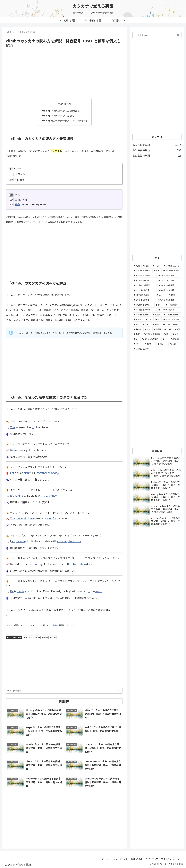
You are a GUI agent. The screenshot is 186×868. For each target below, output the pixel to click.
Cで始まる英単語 (32, 637)
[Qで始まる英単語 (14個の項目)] (151, 339)
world (99, 591)
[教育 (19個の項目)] (138, 334)
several (34, 564)
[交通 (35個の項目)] (146, 324)
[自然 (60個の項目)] (149, 319)
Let (12, 473)
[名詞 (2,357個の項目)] (137, 266)
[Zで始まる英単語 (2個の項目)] (157, 349)
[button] (119, 691)
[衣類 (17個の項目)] (176, 334)
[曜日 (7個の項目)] (162, 344)
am (13, 541)
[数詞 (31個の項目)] (156, 324)
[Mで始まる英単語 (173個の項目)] (169, 290)
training (21, 591)
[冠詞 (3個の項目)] (175, 344)
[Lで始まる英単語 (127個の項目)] (145, 300)
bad (48, 495)
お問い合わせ (137, 859)
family (65, 541)
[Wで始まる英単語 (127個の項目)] (169, 300)
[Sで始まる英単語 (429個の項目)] (172, 266)
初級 (17, 204)
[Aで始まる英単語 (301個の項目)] (172, 271)
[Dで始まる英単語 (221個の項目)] (169, 275)
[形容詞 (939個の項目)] (157, 266)
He (12, 591)
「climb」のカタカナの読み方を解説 (58, 115)
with (40, 495)
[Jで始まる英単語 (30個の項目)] (172, 324)
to (33, 427)
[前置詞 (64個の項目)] (157, 315)
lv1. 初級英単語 (14, 637)
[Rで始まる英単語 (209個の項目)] (145, 285)
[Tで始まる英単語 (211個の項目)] (169, 280)
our (21, 450)
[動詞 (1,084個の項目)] (147, 266)
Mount (28, 473)
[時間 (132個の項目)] (175, 295)
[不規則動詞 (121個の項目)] (173, 305)
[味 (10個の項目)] (138, 344)
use (16, 450)
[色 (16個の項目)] (137, 339)
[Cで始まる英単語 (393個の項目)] (142, 271)
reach (63, 564)
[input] (64, 691)
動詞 (45, 637)
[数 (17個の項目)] (167, 334)
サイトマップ (152, 859)
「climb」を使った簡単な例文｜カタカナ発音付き (64, 120)
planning (21, 541)
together (42, 473)
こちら (54, 625)
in (89, 591)
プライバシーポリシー (171, 859)
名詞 (53, 637)
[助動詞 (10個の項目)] (176, 339)
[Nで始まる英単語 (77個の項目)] (142, 315)
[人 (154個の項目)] (162, 295)
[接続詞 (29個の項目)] (138, 329)
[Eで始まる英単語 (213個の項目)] (145, 280)
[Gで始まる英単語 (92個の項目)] (169, 310)
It (11, 495)
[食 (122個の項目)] (159, 305)
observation (79, 564)
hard (17, 495)
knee (54, 495)
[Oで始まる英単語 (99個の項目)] (145, 310)
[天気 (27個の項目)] (148, 329)
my (59, 541)
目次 (60, 104)
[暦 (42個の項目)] (137, 324)
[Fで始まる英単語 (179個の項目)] (145, 290)
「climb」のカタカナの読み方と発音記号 (60, 110)
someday (53, 473)
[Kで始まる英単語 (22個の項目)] (172, 329)
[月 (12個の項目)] (165, 339)
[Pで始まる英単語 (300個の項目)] (145, 275)
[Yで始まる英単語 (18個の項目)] (153, 334)
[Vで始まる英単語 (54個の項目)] (172, 319)
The (12, 427)
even (49, 518)
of (48, 564)
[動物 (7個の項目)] (150, 344)
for (55, 518)
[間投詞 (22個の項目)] (158, 329)
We (12, 450)
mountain (22, 518)
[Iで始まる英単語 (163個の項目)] (144, 295)
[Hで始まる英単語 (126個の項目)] (143, 305)
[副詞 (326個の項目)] (157, 271)
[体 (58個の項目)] (158, 319)
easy (33, 518)
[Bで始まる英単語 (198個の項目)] (169, 285)
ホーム (105, 859)
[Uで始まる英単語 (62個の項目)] (172, 315)
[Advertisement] (64, 73)
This (13, 518)
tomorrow (75, 541)
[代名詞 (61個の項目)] (138, 319)
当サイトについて (119, 859)
